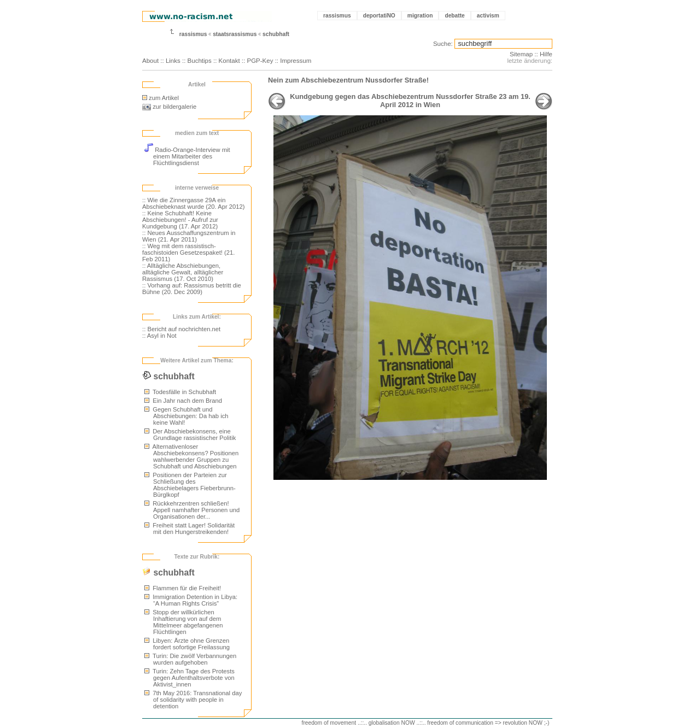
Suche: (443, 44)
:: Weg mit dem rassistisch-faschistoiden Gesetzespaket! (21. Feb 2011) (188, 253)
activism (488, 16)
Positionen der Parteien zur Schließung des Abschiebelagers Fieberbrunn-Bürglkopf (190, 485)
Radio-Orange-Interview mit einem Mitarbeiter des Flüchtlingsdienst (187, 156)
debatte (454, 16)
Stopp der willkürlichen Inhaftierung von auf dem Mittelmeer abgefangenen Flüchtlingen (184, 622)
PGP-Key (260, 61)
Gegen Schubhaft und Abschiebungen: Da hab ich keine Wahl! (186, 416)
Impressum (296, 61)
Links (173, 61)
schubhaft (276, 34)
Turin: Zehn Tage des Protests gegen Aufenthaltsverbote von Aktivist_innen (189, 678)
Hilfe (546, 54)
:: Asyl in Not (159, 336)
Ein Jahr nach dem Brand (183, 401)
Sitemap (521, 54)
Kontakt (229, 61)
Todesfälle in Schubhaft (180, 392)
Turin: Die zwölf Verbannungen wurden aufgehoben (190, 659)
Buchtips (200, 61)
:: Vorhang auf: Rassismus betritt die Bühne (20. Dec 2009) (192, 289)
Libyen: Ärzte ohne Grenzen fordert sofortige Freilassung (187, 644)
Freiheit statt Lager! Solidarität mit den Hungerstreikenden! (189, 529)
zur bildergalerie (169, 107)
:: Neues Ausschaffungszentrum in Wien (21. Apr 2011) (189, 236)
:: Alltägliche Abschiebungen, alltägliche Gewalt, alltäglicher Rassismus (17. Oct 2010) (183, 272)
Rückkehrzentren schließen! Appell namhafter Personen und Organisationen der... (192, 510)
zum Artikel (161, 98)
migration (420, 16)
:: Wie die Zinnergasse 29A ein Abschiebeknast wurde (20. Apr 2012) (194, 203)
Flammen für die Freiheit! (183, 588)
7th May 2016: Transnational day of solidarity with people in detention (193, 700)
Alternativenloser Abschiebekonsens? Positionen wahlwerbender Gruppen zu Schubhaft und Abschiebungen (191, 456)
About (150, 61)
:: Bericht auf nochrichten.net (181, 329)
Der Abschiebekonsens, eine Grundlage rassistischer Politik (190, 435)
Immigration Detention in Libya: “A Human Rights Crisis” (191, 600)
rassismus (337, 16)
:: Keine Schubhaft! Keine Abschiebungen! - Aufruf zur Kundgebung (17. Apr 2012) (180, 220)
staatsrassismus (235, 34)
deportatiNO (379, 16)
